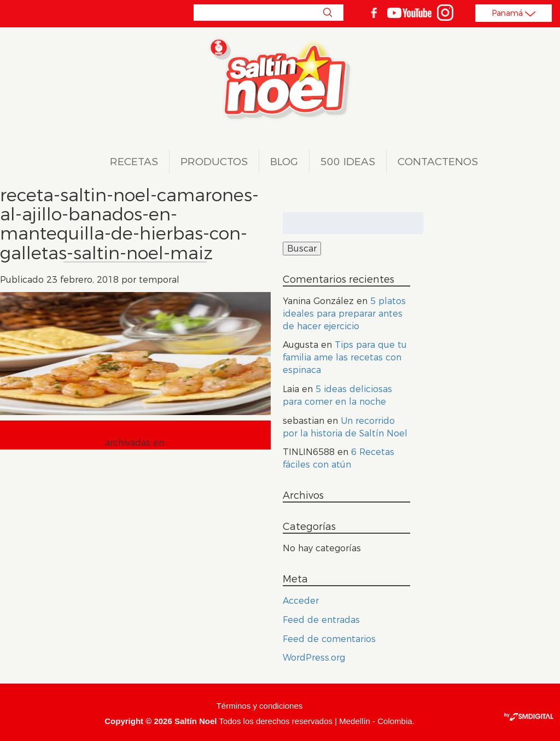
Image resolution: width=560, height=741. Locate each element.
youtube (409, 13)
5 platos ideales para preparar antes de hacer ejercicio (344, 314)
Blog (284, 162)
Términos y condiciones (260, 706)
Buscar (327, 13)
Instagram (445, 13)
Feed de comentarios (329, 639)
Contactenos (438, 162)
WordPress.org (314, 658)
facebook (374, 13)
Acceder (301, 601)
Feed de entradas (321, 620)
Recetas (134, 162)
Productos (214, 162)
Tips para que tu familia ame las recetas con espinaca (345, 357)
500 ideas (348, 162)
